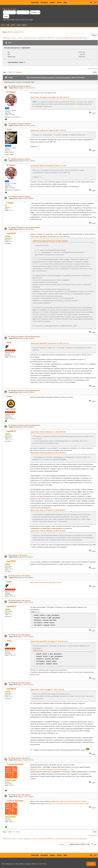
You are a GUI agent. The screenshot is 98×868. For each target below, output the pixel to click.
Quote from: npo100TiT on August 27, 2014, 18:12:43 (49, 641)
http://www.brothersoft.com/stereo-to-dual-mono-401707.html (69, 803)
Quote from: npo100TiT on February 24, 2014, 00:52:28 (50, 236)
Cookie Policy (42, 864)
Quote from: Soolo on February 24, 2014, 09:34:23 (48, 432)
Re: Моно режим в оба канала (19, 576)
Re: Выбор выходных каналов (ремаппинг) (24, 227)
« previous (91, 68)
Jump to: (62, 844)
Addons (52, 2)
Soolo (9, 343)
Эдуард (10, 203)
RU (91, 2)
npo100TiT (12, 233)
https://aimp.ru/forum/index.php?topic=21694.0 (71, 801)
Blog (65, 2)
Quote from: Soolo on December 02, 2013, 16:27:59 (48, 130)
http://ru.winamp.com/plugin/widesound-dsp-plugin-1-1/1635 (54, 769)
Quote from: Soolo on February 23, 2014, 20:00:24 (50, 241)
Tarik (9, 130)
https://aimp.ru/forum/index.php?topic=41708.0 (46, 582)
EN (95, 2)
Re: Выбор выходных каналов (19, 86)
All (14, 72)
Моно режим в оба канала (18, 555)
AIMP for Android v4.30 (15, 32)
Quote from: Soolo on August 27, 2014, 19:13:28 (47, 689)
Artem (10, 396)
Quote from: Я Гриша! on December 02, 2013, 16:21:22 (50, 97)
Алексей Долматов (15, 764)
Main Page (35, 2)
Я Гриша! (11, 92)
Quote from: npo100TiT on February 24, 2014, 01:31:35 (50, 343)
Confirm (91, 864)
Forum (59, 2)
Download (44, 2)
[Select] (38, 612)
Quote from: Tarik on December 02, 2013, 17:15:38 (48, 166)
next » (96, 68)
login (9, 9)
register (14, 9)
